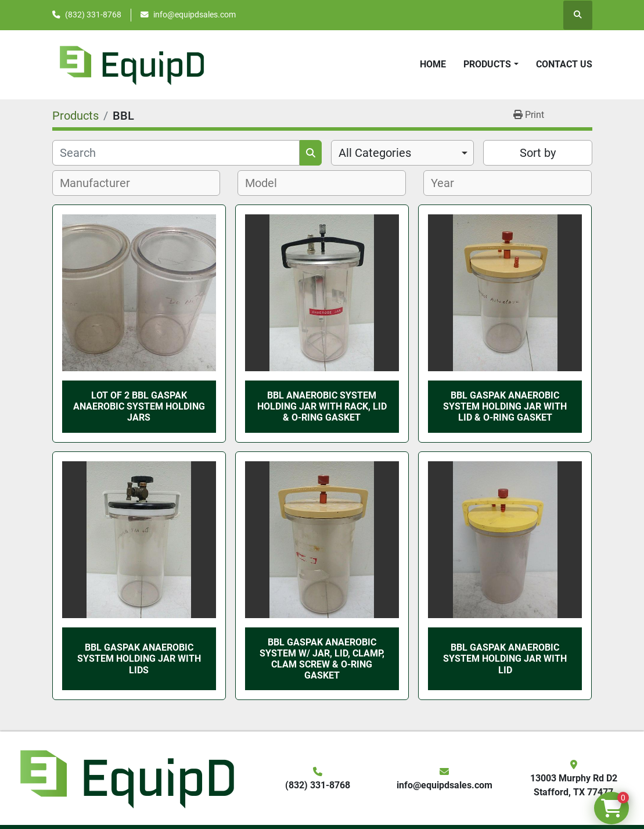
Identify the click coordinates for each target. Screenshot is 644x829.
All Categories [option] (375, 153)
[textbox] (101, 183)
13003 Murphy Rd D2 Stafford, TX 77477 (574, 785)
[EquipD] (125, 778)
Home (433, 64)
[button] (491, 64)
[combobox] (403, 153)
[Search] (176, 153)
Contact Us (564, 64)
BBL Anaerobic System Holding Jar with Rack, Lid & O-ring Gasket (322, 406)
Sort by (538, 153)
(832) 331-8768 (93, 15)
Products (487, 64)
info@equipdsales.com (195, 15)
